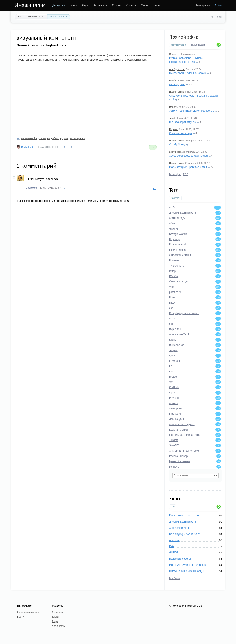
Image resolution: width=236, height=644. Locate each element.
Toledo (173, 118)
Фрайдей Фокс (177, 69)
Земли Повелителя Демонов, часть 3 (192, 111)
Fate (172, 546)
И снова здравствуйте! (183, 122)
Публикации (198, 45)
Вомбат (173, 80)
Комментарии (178, 45)
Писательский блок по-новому (187, 73)
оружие (64, 138)
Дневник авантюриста (183, 522)
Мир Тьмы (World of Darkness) (187, 565)
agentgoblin (175, 152)
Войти (218, 5)
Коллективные (36, 17)
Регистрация (203, 5)
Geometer (174, 54)
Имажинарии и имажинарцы (186, 571)
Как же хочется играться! (184, 516)
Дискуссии (59, 5)
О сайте (131, 5)
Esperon (174, 129)
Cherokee (31, 188)
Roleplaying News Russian (185, 534)
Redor (172, 107)
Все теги (175, 198)
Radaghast (27, 147)
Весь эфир (175, 174)
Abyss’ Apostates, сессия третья (188, 156)
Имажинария (30, 5)
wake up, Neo (177, 84)
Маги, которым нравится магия (188, 167)
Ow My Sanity (177, 145)
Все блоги (175, 578)
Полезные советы (180, 559)
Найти (218, 17)
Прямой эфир (184, 37)
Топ (173, 507)
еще (157, 5)
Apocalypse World (180, 528)
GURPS (174, 553)
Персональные (58, 17)
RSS (186, 174)
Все (20, 17)
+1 (154, 188)
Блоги (74, 5)
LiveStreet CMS (194, 606)
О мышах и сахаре (181, 133)
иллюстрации (77, 138)
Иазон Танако (177, 92)
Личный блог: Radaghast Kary (42, 45)
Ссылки (117, 5)
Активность (100, 5)
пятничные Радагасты (33, 138)
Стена (145, 5)
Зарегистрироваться (29, 612)
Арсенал (174, 540)
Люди (85, 5)
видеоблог (53, 138)
